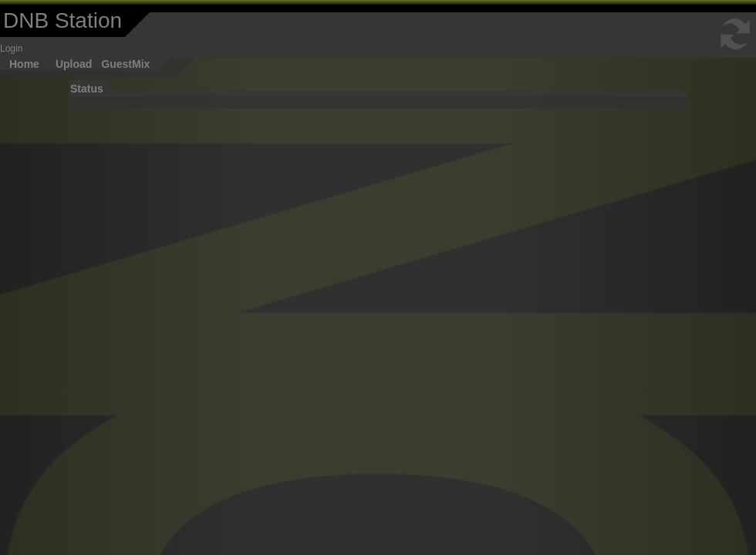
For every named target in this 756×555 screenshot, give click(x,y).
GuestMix (125, 64)
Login (11, 49)
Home (24, 64)
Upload (74, 64)
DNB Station (62, 20)
